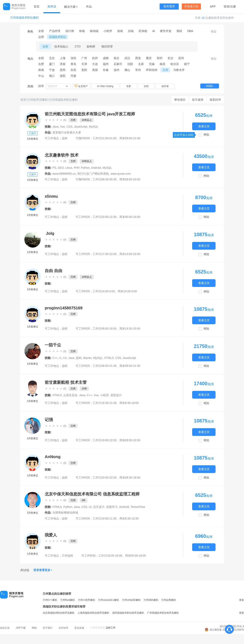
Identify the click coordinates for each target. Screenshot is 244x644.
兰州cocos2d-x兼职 (108, 600)
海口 (52, 76)
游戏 (120, 31)
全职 (146, 86)
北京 (52, 58)
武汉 (127, 58)
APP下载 (21, 628)
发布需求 (169, 6)
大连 (95, 64)
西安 (138, 58)
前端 (82, 31)
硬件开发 (166, 31)
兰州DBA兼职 (151, 600)
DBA (190, 31)
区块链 (143, 31)
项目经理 (107, 46)
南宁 (187, 64)
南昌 (162, 64)
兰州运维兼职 (169, 600)
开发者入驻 (191, 6)
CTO (78, 46)
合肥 (41, 64)
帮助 (34, 628)
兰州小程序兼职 (86, 600)
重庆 (149, 58)
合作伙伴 (63, 628)
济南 (63, 64)
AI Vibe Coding (105, 86)
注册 (233, 7)
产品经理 (55, 31)
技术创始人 (61, 46)
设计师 (70, 31)
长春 (106, 70)
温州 (117, 70)
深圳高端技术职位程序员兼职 (128, 613)
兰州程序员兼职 (38, 100)
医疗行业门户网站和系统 (93, 174)
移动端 (94, 31)
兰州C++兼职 (50, 600)
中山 (41, 76)
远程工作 (111, 628)
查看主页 (204, 126)
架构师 (91, 46)
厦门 (52, 64)
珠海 (41, 70)
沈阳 (130, 64)
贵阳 (84, 70)
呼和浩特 (152, 70)
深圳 (73, 58)
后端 (131, 31)
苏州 (181, 58)
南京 (117, 58)
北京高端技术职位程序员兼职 (59, 613)
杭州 (95, 58)
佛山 (127, 70)
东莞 (73, 70)
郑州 (160, 58)
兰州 (165, 70)
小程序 (108, 31)
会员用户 (81, 86)
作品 (89, 7)
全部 (41, 31)
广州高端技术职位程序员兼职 (163, 613)
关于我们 (48, 628)
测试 (179, 31)
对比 (206, 135)
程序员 (52, 7)
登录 (227, 7)
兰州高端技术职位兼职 (24, 18)
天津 (84, 64)
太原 (141, 64)
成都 (106, 58)
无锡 (152, 64)
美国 (95, 70)
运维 (41, 37)
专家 (129, 86)
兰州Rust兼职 (68, 600)
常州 (138, 70)
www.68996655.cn (64, 174)
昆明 (63, 70)
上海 (63, 58)
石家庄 (118, 64)
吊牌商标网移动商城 (65, 513)
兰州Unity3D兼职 (131, 600)
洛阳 (63, 76)
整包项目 (180, 100)
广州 (84, 58)
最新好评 (215, 100)
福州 (106, 64)
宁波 (52, 70)
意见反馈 (79, 628)
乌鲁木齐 (179, 70)
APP (213, 7)
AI (154, 31)
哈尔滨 (175, 64)
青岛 (73, 64)
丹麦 (73, 76)
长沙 (170, 58)
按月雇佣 (198, 100)
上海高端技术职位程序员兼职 (93, 613)
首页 (37, 7)
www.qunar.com (121, 174)
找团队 (210, 86)
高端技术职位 (58, 37)
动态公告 (5, 628)
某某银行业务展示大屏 (67, 132)
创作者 (165, 86)
